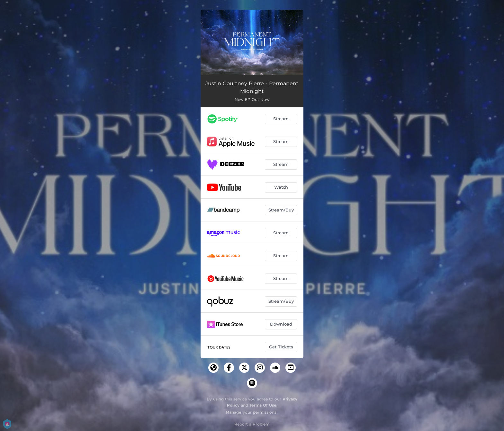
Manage (234, 412)
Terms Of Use (263, 405)
